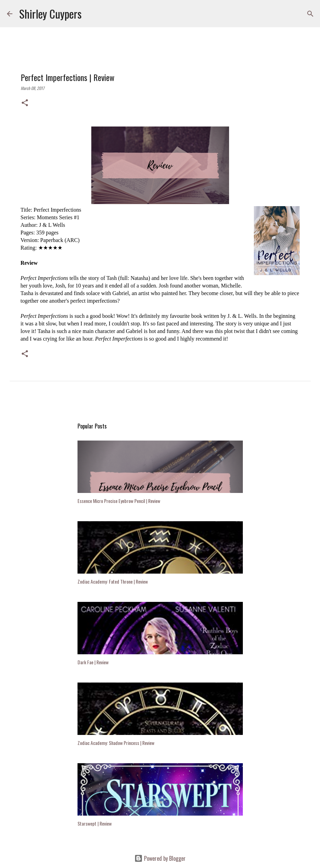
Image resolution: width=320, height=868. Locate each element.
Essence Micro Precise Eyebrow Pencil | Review (119, 501)
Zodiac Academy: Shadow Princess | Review (116, 743)
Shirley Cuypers (50, 14)
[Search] (91, 14)
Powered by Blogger (160, 858)
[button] (25, 103)
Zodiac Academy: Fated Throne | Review (113, 581)
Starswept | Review (95, 823)
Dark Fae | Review (93, 662)
